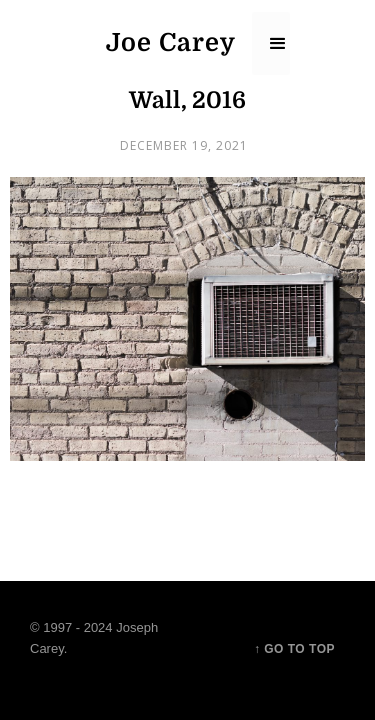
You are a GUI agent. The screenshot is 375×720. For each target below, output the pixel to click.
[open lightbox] (187, 319)
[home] (169, 43)
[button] (271, 43)
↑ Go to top (294, 649)
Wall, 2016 (187, 100)
